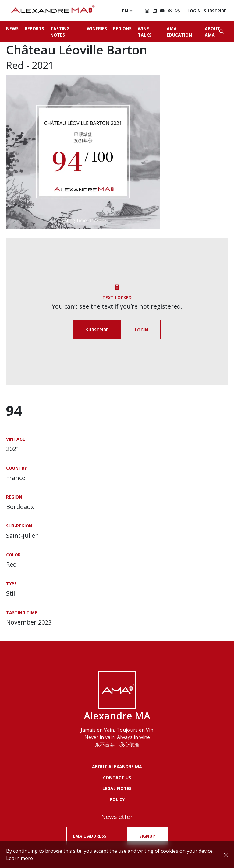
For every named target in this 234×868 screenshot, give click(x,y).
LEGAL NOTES (117, 788)
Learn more (19, 858)
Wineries (97, 28)
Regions (122, 28)
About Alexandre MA (117, 766)
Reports (34, 28)
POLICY (117, 799)
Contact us (117, 777)
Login (194, 11)
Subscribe (215, 11)
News (12, 28)
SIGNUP (147, 836)
